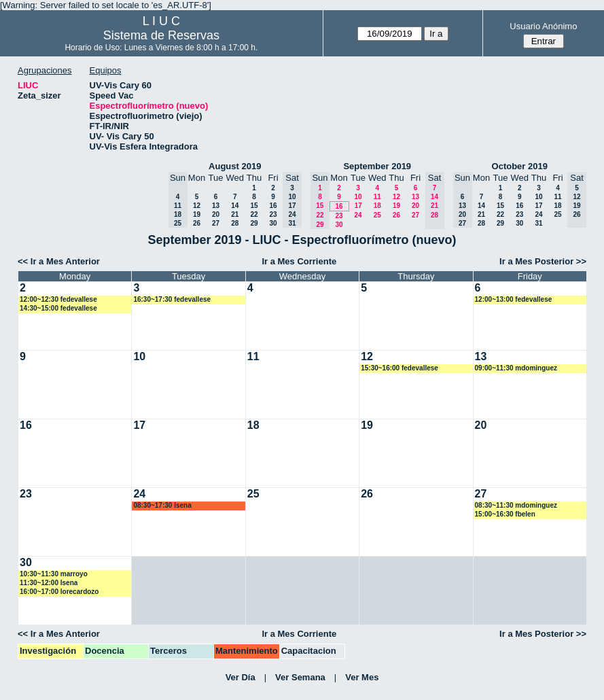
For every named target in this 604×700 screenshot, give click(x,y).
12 (197, 206)
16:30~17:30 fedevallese (172, 299)
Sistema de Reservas (161, 35)
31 (538, 223)
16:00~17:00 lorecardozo (59, 592)
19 (197, 214)
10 (358, 197)
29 (254, 223)
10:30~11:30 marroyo (54, 574)
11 (377, 197)
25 (377, 215)
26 (197, 223)
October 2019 (520, 166)
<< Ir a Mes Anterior (59, 261)
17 (358, 206)
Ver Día (241, 677)
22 (254, 214)
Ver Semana (300, 677)
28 (235, 223)
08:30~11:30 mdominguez (516, 505)
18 (377, 206)
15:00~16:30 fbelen (505, 514)
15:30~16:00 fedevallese (399, 368)
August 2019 (235, 166)
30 (273, 223)
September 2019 (377, 166)
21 (235, 214)
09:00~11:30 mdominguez (516, 368)
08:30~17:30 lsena (162, 505)
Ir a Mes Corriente (299, 261)
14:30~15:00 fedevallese (58, 308)
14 (235, 206)
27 (216, 223)
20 (216, 214)
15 (254, 206)
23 (273, 214)
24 (358, 215)
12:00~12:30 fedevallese (58, 299)
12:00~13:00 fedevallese (514, 299)
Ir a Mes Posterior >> (543, 261)
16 (273, 206)
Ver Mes (362, 677)
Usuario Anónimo (543, 26)
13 (216, 206)
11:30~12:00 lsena (49, 583)
